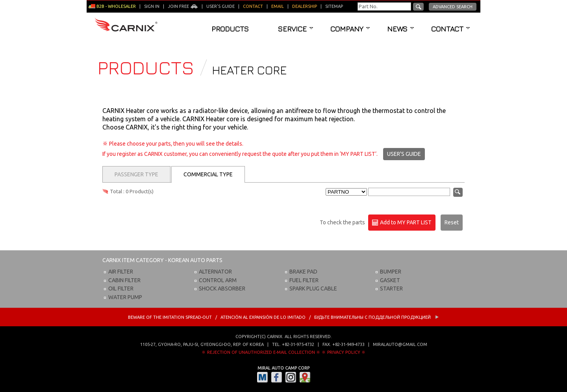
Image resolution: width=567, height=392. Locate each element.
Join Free (183, 6)
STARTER (391, 288)
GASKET (390, 280)
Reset (452, 222)
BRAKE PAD (303, 272)
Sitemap (334, 6)
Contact (450, 29)
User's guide (220, 6)
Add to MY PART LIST (402, 223)
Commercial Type (208, 174)
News (400, 29)
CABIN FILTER (124, 280)
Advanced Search (453, 7)
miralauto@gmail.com (400, 344)
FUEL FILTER (304, 280)
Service (296, 29)
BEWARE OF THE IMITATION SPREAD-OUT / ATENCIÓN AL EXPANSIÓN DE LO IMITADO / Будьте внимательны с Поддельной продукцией (283, 317)
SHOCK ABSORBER (222, 288)
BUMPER (391, 272)
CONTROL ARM (218, 280)
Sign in (152, 6)
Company (350, 29)
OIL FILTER (121, 288)
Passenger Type (136, 174)
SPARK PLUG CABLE (313, 288)
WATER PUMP (125, 297)
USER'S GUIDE (404, 154)
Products (230, 29)
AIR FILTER (121, 272)
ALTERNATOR (215, 272)
